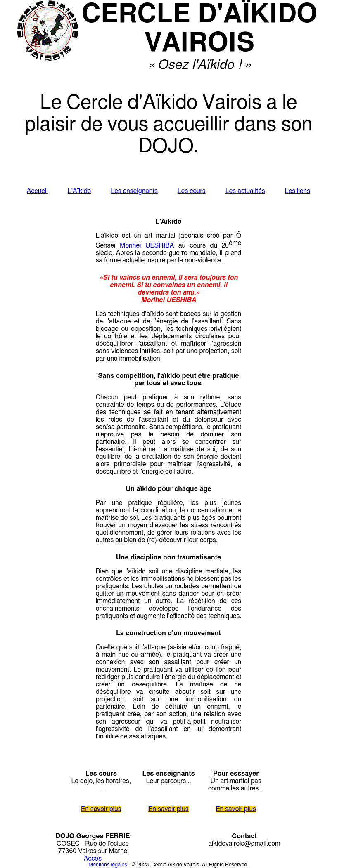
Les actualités (245, 191)
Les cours (192, 191)
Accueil (37, 191)
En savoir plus (101, 809)
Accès (93, 859)
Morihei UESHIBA (149, 245)
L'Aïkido (79, 191)
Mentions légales (108, 865)
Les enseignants (134, 191)
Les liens (298, 191)
